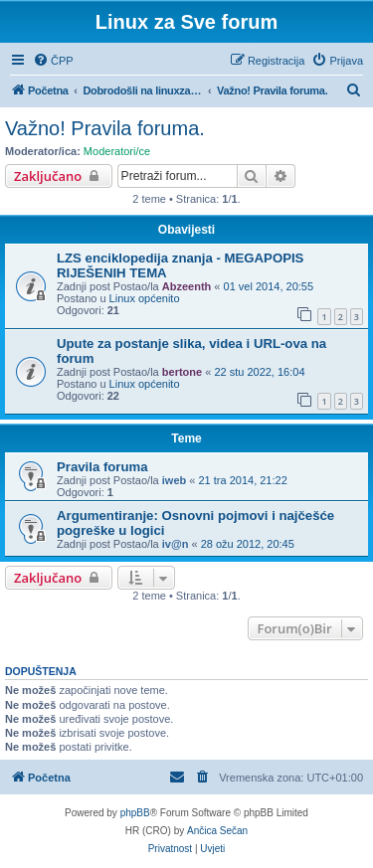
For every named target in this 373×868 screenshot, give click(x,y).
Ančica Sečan (217, 831)
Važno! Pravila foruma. (105, 128)
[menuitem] (53, 61)
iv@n (176, 544)
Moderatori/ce (117, 151)
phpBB (135, 813)
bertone (182, 372)
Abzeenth (187, 286)
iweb (174, 480)
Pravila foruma (102, 467)
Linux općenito (145, 298)
